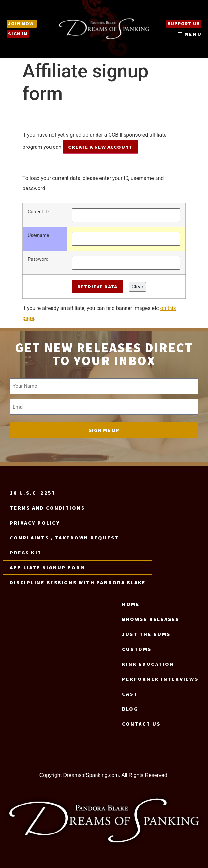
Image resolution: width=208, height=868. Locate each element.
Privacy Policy (35, 523)
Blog (130, 709)
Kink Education (148, 664)
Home (131, 604)
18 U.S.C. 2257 (33, 493)
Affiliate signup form (47, 567)
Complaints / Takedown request (64, 538)
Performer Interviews (160, 679)
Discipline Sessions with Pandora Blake (78, 582)
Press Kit (26, 553)
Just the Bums (146, 634)
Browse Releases (151, 619)
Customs (137, 649)
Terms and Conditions (47, 508)
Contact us (141, 724)
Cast (130, 694)
